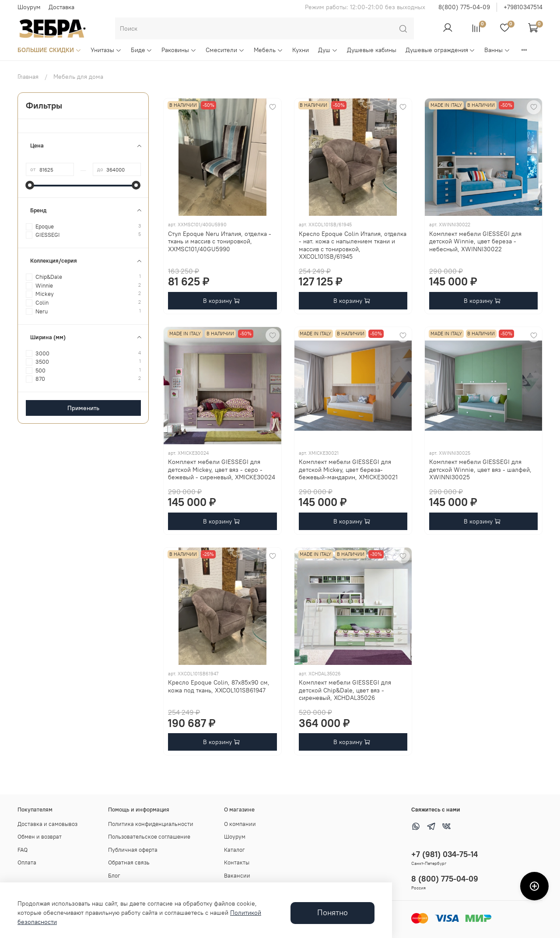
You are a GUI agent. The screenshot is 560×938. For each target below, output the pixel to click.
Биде (142, 50)
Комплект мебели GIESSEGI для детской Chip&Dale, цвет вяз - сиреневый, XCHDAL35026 (345, 690)
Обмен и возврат (40, 837)
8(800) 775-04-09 (464, 7)
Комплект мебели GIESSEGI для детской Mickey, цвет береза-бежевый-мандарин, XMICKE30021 (348, 469)
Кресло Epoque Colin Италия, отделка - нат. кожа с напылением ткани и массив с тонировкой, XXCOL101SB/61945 (353, 245)
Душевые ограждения (441, 50)
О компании (240, 824)
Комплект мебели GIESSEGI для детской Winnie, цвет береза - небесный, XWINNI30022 (475, 241)
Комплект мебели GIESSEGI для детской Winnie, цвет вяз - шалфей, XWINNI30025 (480, 469)
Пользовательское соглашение (149, 837)
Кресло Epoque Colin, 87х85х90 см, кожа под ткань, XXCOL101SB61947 (219, 686)
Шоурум (29, 7)
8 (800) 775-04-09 (445, 879)
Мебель (268, 50)
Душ (328, 50)
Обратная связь (129, 862)
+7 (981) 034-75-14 (444, 854)
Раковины (179, 50)
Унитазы (106, 50)
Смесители (225, 50)
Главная (28, 77)
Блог (114, 876)
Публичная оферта (133, 850)
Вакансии (237, 876)
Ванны (497, 50)
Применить (83, 408)
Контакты (237, 862)
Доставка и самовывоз (47, 824)
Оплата (27, 862)
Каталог (234, 850)
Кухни (301, 50)
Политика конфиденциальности (151, 824)
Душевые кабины (372, 50)
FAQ (23, 850)
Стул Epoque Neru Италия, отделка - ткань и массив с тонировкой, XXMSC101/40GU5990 (220, 241)
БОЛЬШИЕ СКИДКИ (49, 50)
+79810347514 (523, 7)
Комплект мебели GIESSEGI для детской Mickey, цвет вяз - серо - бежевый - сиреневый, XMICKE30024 (222, 469)
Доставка (61, 7)
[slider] (30, 185)
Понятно (332, 913)
